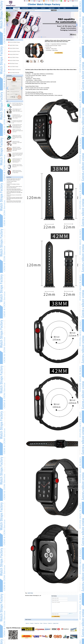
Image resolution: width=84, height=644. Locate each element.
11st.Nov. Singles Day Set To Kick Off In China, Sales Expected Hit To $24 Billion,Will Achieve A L (14, 193)
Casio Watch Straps (14, 67)
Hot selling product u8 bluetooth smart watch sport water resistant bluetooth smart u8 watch (17, 116)
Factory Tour (37, 623)
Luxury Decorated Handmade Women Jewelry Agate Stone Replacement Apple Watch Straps (18, 155)
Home (10, 8)
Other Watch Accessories (15, 70)
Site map (45, 623)
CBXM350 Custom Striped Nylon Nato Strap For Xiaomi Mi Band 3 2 (17, 166)
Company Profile (25, 8)
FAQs (59, 8)
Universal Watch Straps (15, 42)
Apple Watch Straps (14, 45)
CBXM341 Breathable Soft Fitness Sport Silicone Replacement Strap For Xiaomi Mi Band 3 (17, 160)
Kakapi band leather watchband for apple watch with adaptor (17, 143)
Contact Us (43, 8)
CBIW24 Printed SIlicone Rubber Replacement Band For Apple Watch (17, 172)
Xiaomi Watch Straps (14, 48)
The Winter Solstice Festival (12, 181)
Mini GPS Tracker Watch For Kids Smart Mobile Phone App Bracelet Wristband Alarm (18, 104)
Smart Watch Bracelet (14, 73)
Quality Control (52, 8)
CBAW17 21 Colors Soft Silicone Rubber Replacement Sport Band (18, 131)
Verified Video (76, 6)
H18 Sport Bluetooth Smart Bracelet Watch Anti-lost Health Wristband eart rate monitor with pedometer (17, 126)
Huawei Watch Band (14, 54)
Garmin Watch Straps (14, 60)
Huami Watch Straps (14, 57)
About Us (27, 623)
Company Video (35, 8)
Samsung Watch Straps (15, 51)
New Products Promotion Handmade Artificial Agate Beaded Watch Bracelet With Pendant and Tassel (14, 198)
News (65, 8)
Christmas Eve (9, 183)
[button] (38, 37)
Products (16, 8)
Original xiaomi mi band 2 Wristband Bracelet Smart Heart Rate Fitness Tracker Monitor (17, 137)
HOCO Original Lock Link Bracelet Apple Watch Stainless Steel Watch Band (17, 110)
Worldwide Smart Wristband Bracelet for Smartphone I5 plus (17, 122)
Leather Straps (30, 593)
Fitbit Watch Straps (14, 64)
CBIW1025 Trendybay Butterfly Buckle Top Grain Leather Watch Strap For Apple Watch (17, 149)
